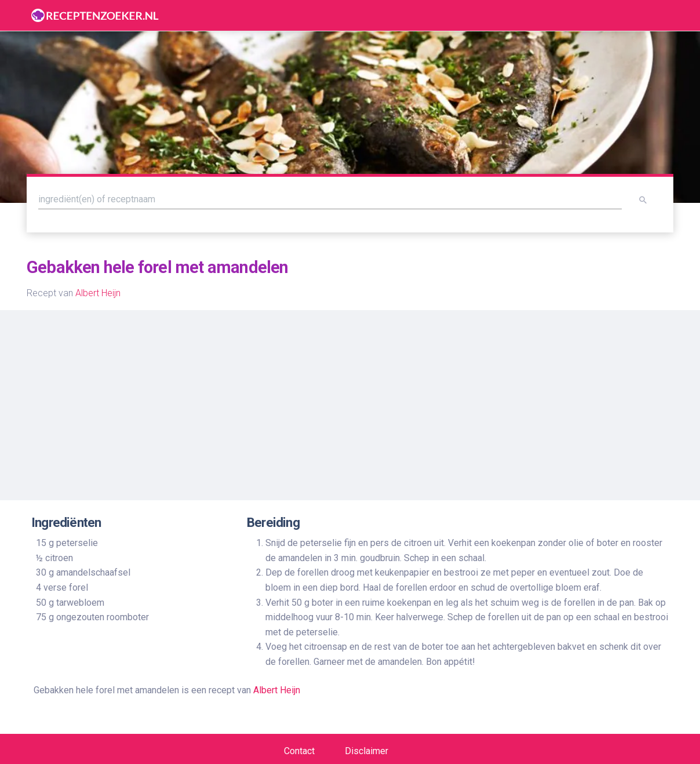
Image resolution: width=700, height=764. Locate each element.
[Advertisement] (350, 401)
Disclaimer (367, 751)
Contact (299, 751)
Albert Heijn (98, 293)
